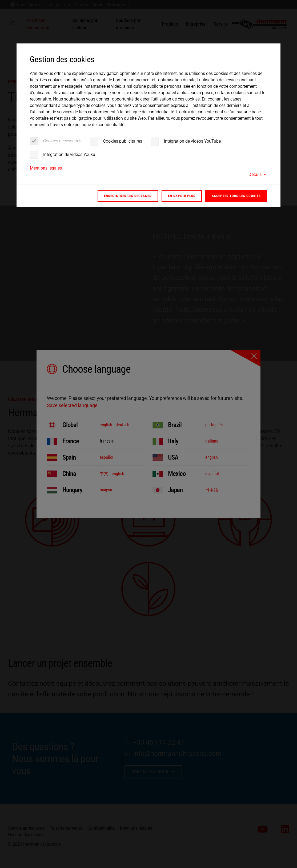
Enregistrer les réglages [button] (128, 196)
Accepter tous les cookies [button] (236, 196)
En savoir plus (182, 196)
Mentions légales (46, 168)
